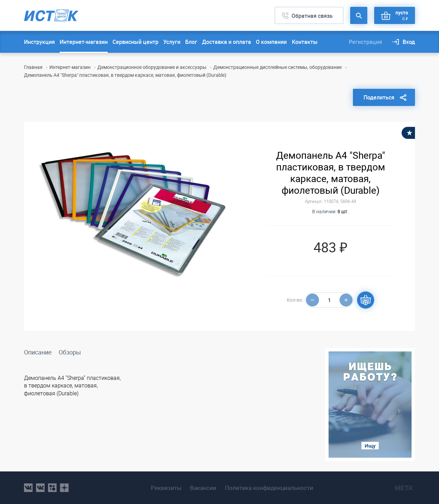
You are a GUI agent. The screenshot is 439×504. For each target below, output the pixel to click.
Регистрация (365, 42)
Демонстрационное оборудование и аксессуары (152, 67)
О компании (271, 42)
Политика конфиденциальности (269, 488)
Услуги (172, 42)
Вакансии (203, 488)
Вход (409, 42)
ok (52, 488)
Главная (33, 67)
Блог (191, 42)
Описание (38, 352)
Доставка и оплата (227, 42)
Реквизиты (166, 488)
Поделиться (379, 97)
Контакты (305, 42)
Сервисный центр (135, 42)
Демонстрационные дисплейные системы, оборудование (277, 67)
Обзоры (70, 352)
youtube (64, 488)
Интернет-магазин (84, 42)
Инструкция (39, 42)
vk (28, 488)
